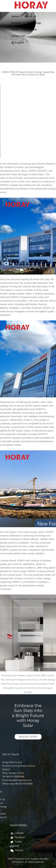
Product (16, 23)
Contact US (18, 36)
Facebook (17, 837)
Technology (34, 23)
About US (31, 16)
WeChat (16, 850)
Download (30, 30)
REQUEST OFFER (28, 737)
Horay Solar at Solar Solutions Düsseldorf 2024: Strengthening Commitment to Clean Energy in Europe (29, 688)
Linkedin (17, 833)
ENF (14, 846)
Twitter (16, 842)
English (18, 43)
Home (15, 16)
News (15, 30)
